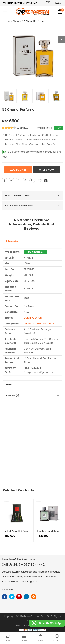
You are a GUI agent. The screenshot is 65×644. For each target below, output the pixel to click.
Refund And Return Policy (19, 206)
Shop (16, 21)
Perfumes (29, 324)
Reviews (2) (13, 395)
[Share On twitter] (11, 180)
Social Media (9, 589)
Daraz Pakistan (33, 318)
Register (58, 3)
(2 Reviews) (23, 128)
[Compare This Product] (46, 180)
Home (6, 21)
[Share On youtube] (32, 180)
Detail (9, 385)
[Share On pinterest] (18, 180)
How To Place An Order (18, 195)
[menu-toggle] (5, 11)
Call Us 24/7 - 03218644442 (23, 565)
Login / (48, 3)
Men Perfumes (46, 324)
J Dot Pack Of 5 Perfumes (19, 531)
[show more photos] (62, 39)
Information (13, 241)
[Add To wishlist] (40, 180)
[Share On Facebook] (5, 180)
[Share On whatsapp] (25, 180)
